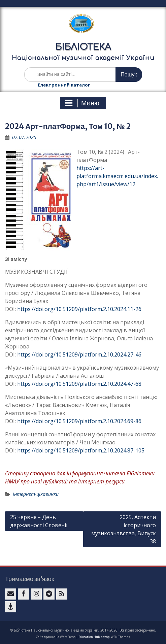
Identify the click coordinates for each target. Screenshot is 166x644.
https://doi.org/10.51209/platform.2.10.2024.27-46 (79, 354)
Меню (82, 103)
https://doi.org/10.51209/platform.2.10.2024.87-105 (81, 450)
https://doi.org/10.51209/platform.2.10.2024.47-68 (79, 384)
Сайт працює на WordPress (56, 637)
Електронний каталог (64, 85)
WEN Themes (120, 637)
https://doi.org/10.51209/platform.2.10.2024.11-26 (79, 309)
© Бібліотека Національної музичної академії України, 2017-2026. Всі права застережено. (83, 630)
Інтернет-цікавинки (36, 494)
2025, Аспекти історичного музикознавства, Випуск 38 (124, 529)
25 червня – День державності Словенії (39, 521)
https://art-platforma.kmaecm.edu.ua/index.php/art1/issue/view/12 (117, 176)
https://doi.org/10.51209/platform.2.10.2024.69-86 (79, 421)
